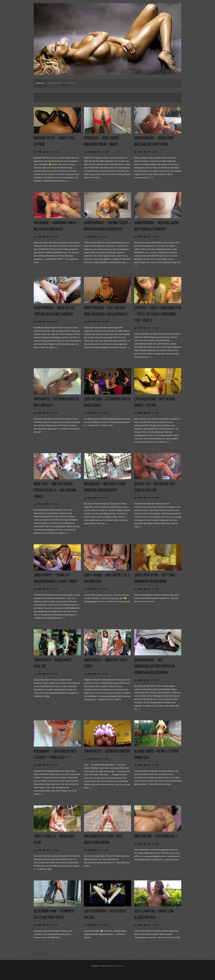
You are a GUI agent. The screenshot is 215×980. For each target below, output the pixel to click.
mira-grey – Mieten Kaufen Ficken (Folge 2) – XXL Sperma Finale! (55, 490)
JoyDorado (109, 966)
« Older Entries (39, 953)
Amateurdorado (55, 83)
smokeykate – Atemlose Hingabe (107, 751)
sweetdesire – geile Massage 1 (156, 836)
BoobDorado (71, 83)
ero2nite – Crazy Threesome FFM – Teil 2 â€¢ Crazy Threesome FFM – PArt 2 (158, 314)
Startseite (40, 83)
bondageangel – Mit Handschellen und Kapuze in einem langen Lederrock (154, 666)
